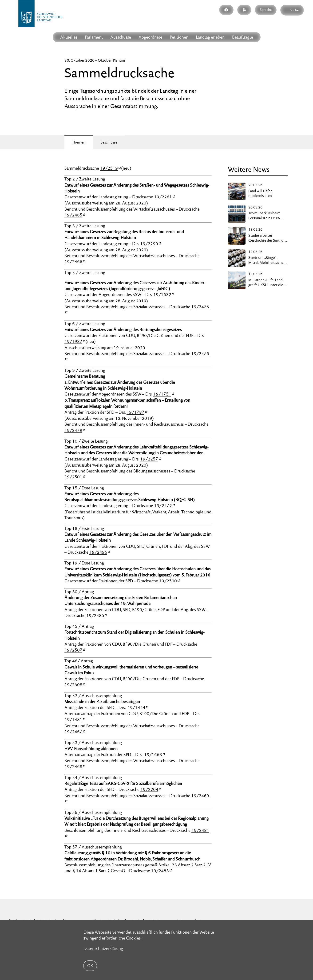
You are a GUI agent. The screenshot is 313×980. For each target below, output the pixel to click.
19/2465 (73, 215)
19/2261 (163, 197)
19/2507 (73, 650)
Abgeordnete (150, 37)
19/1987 (73, 341)
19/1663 (153, 754)
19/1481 (73, 719)
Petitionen (179, 37)
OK (90, 966)
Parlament (94, 37)
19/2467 (73, 732)
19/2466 (73, 262)
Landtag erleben (210, 37)
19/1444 (136, 707)
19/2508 (73, 685)
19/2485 (95, 615)
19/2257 (149, 459)
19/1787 (135, 412)
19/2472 (163, 506)
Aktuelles (69, 37)
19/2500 (168, 581)
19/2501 (73, 477)
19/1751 (162, 394)
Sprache (266, 10)
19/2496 (98, 552)
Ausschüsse (121, 37)
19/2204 (149, 789)
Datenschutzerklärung (103, 948)
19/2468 (73, 766)
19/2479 (73, 430)
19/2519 (109, 168)
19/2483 (160, 871)
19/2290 (149, 244)
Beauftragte (243, 37)
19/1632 (162, 294)
